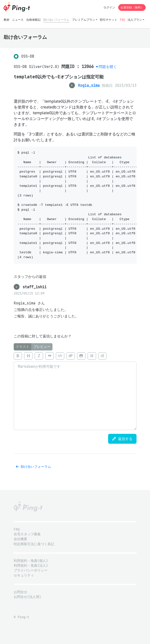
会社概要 (20, 539)
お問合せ (20, 592)
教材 (7, 20)
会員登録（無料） (132, 7)
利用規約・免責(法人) (31, 566)
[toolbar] (75, 356)
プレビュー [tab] (42, 347)
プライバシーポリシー (31, 570)
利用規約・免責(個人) (31, 561)
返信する (122, 439)
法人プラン (135, 20)
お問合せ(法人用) (27, 597)
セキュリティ (24, 575)
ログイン (109, 7)
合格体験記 (33, 20)
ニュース (18, 20)
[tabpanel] (75, 390)
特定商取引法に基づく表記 (34, 544)
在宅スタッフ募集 (27, 534)
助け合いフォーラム (56, 20)
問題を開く (108, 67)
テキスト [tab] (23, 347)
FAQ (122, 20)
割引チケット (109, 20)
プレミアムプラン (84, 20)
